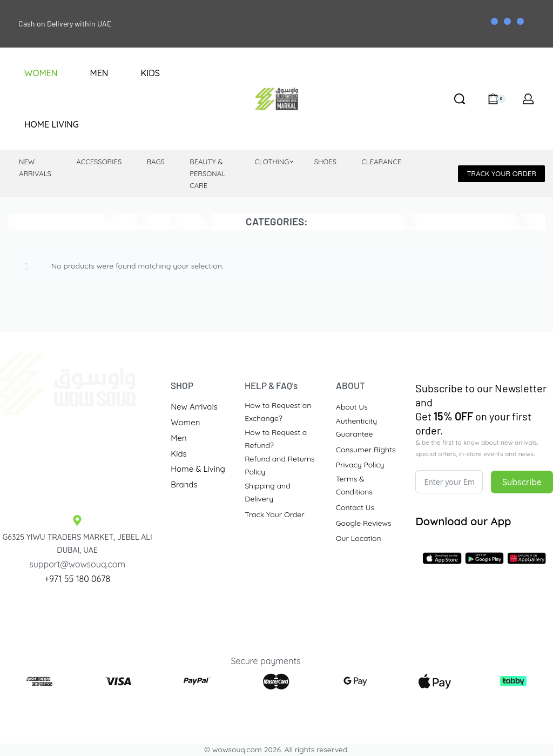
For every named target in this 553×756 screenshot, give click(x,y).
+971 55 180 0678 (77, 579)
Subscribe (522, 482)
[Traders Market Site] (77, 457)
